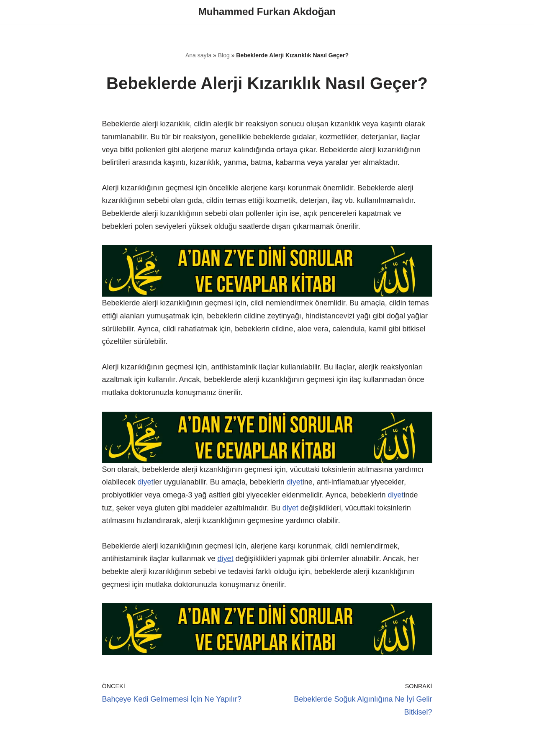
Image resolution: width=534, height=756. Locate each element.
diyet (146, 482)
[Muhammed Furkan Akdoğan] (267, 12)
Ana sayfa (198, 55)
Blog (224, 55)
